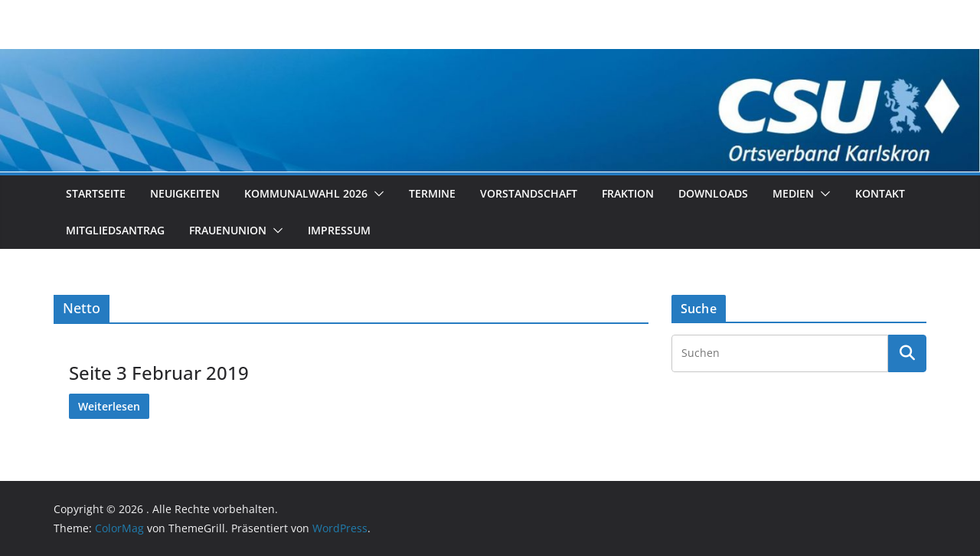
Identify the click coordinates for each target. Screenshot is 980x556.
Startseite (96, 193)
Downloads (713, 193)
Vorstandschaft (529, 193)
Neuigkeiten (185, 193)
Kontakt (880, 193)
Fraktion (628, 193)
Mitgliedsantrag (115, 230)
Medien (793, 193)
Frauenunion (228, 230)
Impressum (339, 230)
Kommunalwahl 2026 (306, 193)
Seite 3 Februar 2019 (159, 373)
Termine (432, 193)
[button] (376, 194)
